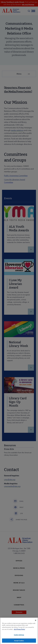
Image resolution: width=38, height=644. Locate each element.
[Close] (36, 621)
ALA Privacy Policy (19, 630)
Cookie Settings (19, 636)
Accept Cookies (19, 642)
